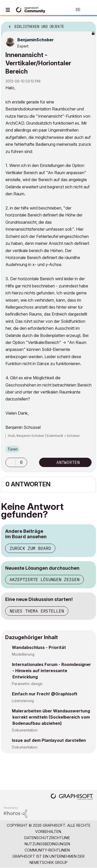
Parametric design (27, 684)
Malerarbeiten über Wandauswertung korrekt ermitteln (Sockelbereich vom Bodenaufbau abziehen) (51, 717)
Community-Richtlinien (47, 850)
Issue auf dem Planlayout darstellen (49, 740)
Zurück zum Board (30, 548)
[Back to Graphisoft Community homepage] (32, 9)
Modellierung (23, 654)
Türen (13, 449)
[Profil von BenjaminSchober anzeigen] (36, 40)
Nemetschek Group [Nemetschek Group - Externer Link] (48, 862)
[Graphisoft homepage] (72, 797)
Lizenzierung (23, 701)
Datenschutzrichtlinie (47, 838)
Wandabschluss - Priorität (39, 647)
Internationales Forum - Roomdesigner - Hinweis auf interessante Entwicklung (51, 671)
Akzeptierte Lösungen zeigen (44, 580)
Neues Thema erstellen (37, 611)
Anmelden (89, 10)
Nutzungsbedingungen (47, 844)
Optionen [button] (89, 25)
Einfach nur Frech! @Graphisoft (45, 694)
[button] (11, 462)
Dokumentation (25, 730)
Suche (61, 10)
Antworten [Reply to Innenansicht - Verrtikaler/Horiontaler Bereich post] (68, 462)
